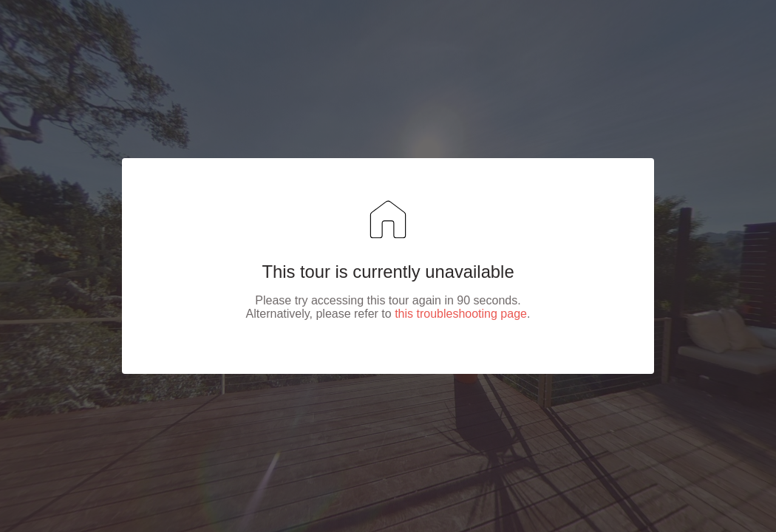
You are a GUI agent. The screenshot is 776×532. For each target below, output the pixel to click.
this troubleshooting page (461, 314)
